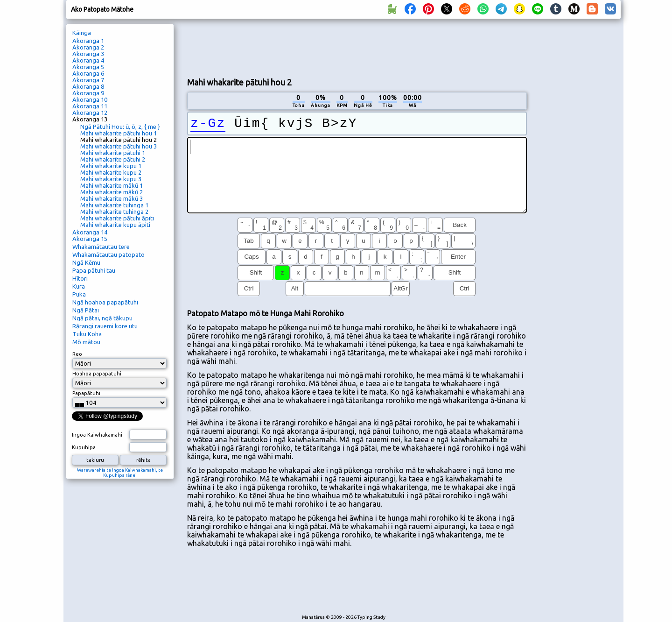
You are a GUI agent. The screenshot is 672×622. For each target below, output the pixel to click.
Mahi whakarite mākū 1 (112, 185)
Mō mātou (86, 342)
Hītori (80, 278)
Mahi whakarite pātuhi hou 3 (119, 146)
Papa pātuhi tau (94, 270)
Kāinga (82, 33)
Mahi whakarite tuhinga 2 (114, 212)
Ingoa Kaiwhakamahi (97, 435)
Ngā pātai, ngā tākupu (102, 318)
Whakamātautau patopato (108, 254)
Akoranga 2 (88, 47)
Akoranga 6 (88, 73)
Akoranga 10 (90, 99)
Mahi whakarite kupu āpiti (115, 225)
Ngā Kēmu (86, 262)
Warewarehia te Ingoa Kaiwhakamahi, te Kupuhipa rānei (120, 473)
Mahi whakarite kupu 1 (111, 166)
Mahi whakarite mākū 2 (112, 192)
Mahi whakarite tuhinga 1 (114, 205)
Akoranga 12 (90, 113)
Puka (79, 294)
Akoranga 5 (88, 67)
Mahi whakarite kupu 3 (111, 179)
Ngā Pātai (86, 310)
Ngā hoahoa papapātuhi (105, 302)
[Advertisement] (357, 47)
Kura (79, 286)
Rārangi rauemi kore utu (105, 326)
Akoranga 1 (88, 41)
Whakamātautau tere (101, 247)
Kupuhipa (84, 447)
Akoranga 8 (88, 86)
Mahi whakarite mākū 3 (112, 198)
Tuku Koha (87, 334)
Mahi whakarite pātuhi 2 (113, 159)
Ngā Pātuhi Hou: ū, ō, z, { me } (120, 127)
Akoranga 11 (90, 106)
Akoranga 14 (90, 232)
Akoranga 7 (88, 80)
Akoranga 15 (90, 239)
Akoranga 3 (88, 54)
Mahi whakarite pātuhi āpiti (117, 218)
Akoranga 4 (88, 60)
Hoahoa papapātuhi (97, 374)
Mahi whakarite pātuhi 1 (113, 153)
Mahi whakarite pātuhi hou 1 (119, 133)
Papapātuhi (86, 393)
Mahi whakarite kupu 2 (111, 172)
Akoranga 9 (88, 93)
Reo (77, 354)
